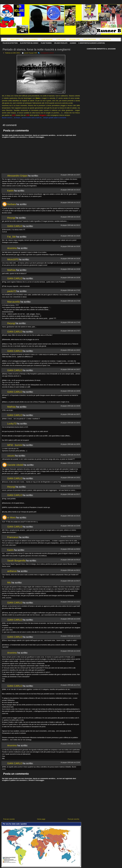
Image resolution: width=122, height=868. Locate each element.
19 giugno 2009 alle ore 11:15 (70, 636)
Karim (10, 191)
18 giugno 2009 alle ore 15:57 (70, 175)
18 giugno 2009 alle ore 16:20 (70, 236)
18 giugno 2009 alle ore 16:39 (70, 278)
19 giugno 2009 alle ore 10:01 (70, 602)
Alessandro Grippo (17, 176)
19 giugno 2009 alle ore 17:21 (70, 685)
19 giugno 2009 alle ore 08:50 (70, 549)
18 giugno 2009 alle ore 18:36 (70, 406)
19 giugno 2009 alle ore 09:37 (70, 581)
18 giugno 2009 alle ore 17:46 (70, 322)
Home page (41, 819)
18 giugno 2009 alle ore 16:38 (70, 269)
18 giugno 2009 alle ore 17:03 (70, 290)
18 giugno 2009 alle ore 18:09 (70, 391)
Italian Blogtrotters (10, 43)
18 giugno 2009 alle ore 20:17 (70, 494)
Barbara (12, 204)
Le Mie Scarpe (61, 39)
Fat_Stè (12, 237)
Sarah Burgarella (16, 561)
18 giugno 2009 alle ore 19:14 (70, 455)
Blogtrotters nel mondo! (29, 43)
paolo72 (12, 291)
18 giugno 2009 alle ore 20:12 (70, 486)
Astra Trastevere (90, 39)
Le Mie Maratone (47, 39)
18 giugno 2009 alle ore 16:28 (70, 259)
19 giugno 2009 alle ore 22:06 (70, 762)
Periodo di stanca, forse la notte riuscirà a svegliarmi (36, 49)
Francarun (13, 537)
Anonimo (12, 248)
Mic (9, 583)
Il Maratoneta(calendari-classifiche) (92, 43)
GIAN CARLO (15, 226)
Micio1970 (13, 259)
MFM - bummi (15, 445)
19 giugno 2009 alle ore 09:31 (70, 570)
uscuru (11, 456)
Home (5, 39)
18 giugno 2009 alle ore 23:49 (70, 526)
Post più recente (9, 819)
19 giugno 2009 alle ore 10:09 (70, 619)
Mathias (12, 270)
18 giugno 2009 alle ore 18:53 (70, 444)
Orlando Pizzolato (61, 43)
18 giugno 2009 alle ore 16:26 (70, 246)
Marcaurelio (14, 302)
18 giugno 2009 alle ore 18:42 (70, 423)
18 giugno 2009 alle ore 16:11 (70, 225)
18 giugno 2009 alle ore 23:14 (70, 516)
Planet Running (46, 43)
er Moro (11, 518)
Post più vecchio (74, 819)
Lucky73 (12, 424)
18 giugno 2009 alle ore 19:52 (70, 478)
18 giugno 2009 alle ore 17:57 (70, 331)
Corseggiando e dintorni (47, 53)
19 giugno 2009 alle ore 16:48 (70, 651)
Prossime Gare (74, 39)
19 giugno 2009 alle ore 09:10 (70, 560)
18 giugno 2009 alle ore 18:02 (70, 350)
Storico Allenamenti (30, 39)
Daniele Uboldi (15, 465)
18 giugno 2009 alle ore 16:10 (70, 190)
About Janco (15, 39)
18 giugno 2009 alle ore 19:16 (70, 463)
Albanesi (73, 43)
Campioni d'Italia (105, 39)
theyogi (11, 218)
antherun (12, 571)
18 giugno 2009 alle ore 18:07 (70, 369)
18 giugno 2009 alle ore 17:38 (70, 301)
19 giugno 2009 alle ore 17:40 (70, 744)
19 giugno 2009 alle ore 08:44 (70, 536)
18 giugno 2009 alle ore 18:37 (70, 414)
